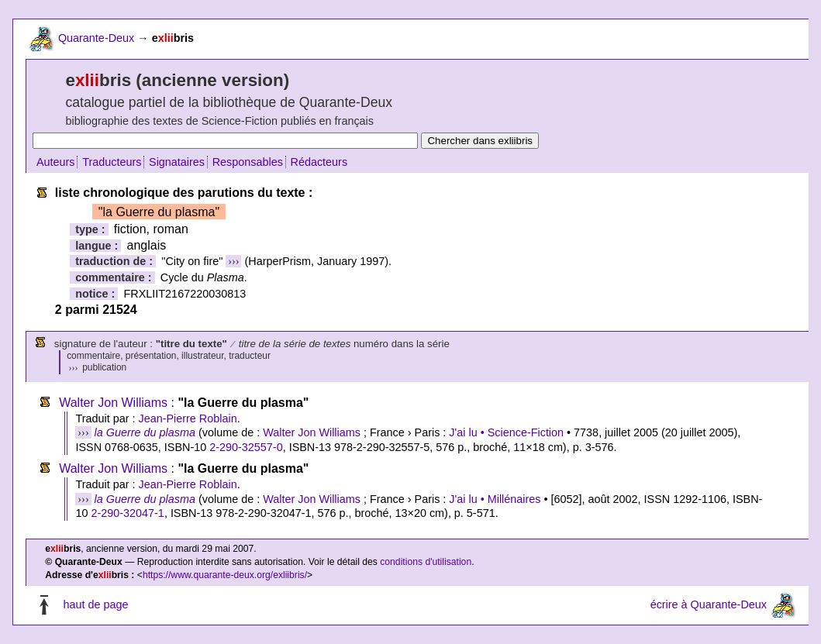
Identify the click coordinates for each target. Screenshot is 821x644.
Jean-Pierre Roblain (187, 418)
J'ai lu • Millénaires (495, 499)
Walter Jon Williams (113, 403)
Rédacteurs (319, 162)
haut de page (95, 604)
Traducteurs (112, 162)
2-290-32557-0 (246, 447)
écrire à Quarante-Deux (709, 604)
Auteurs (56, 162)
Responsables (248, 162)
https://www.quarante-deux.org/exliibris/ (225, 575)
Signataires (177, 162)
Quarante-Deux (96, 38)
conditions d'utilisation (426, 562)
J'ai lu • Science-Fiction (506, 432)
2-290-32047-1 (127, 513)
